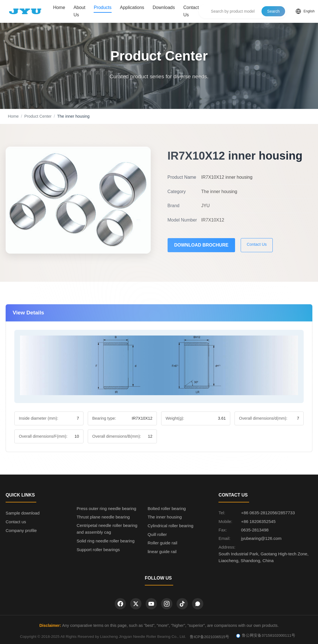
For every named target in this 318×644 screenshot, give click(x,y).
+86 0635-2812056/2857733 (268, 513)
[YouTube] (151, 604)
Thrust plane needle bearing (103, 517)
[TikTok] (182, 604)
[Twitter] (136, 604)
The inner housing (165, 517)
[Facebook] (120, 604)
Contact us (16, 522)
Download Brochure (201, 245)
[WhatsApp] (198, 604)
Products (102, 7)
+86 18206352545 (258, 521)
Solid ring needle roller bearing (105, 541)
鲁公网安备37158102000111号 (266, 636)
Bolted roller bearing (167, 508)
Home (59, 7)
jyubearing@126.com (261, 538)
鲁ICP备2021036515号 (209, 637)
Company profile (21, 530)
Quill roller (157, 534)
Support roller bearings (98, 550)
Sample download (23, 513)
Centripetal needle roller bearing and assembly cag (107, 529)
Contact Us (191, 11)
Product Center (38, 116)
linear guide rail (162, 552)
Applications (132, 7)
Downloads (164, 7)
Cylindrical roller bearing (171, 526)
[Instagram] (167, 604)
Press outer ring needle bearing (106, 508)
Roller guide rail (163, 543)
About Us (80, 11)
